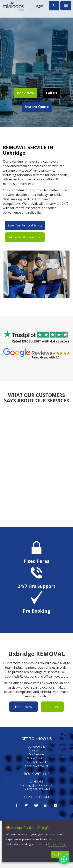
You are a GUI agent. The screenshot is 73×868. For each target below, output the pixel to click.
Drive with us (37, 750)
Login (39, 6)
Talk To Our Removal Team (25, 237)
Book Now (26, 93)
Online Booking (36, 758)
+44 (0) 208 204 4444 (37, 789)
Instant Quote (37, 107)
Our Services (36, 754)
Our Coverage (37, 746)
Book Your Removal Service (25, 225)
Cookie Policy (57, 844)
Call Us (51, 93)
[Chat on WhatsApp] (64, 859)
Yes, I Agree (60, 854)
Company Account (36, 766)
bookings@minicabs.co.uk (37, 785)
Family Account (36, 762)
